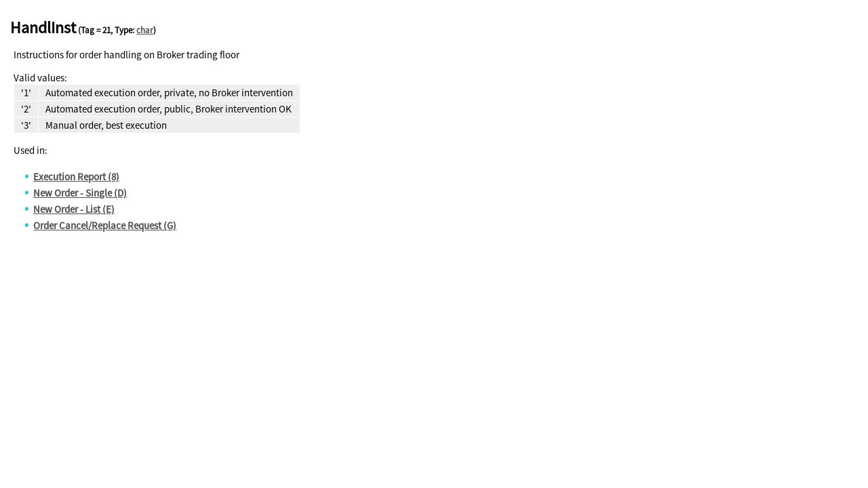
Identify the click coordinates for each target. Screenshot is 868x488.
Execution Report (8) (76, 177)
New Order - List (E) (74, 209)
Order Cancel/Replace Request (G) (105, 225)
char (145, 30)
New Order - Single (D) (80, 193)
